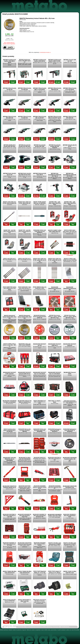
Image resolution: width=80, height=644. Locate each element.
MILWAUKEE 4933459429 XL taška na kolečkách (10, 402)
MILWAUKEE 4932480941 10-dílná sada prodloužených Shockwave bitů (40, 516)
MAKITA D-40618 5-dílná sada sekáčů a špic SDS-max (70, 231)
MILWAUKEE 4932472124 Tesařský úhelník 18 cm (10, 487)
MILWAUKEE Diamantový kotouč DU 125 (55, 288)
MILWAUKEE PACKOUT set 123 (40, 345)
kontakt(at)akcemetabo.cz (45, 52)
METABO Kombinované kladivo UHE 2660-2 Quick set (25, 61)
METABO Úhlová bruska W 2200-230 (25, 117)
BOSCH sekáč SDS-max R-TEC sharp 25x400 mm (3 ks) (10, 259)
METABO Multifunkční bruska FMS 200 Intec (10, 146)
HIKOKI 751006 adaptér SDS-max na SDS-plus (40, 203)
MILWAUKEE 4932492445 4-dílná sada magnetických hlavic (70, 516)
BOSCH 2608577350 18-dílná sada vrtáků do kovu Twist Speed (10, 288)
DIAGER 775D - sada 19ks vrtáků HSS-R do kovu (55, 203)
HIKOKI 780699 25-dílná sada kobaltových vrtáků (40, 288)
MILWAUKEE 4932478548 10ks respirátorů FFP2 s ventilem (40, 544)
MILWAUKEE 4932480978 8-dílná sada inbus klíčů (55, 515)
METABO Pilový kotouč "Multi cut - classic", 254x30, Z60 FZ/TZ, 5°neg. (70, 317)
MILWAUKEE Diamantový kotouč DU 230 (70, 288)
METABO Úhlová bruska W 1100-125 (25, 89)
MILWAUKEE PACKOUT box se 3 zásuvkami (55, 373)
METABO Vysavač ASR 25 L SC (70, 60)
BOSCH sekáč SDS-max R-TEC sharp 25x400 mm (10, 203)
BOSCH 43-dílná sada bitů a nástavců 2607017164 (10, 600)
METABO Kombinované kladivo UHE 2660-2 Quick (10, 61)
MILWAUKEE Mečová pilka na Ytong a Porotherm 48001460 (25, 430)
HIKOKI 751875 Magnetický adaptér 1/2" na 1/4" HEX (40, 572)
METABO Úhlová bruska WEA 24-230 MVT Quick (55, 117)
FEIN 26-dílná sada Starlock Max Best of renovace (40, 600)
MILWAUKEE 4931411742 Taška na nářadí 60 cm (25, 402)
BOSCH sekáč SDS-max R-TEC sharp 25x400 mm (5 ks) (25, 259)
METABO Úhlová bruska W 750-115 (10, 89)
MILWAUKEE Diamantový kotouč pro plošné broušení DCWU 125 (40, 317)
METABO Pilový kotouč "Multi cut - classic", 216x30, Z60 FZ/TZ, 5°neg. (55, 317)
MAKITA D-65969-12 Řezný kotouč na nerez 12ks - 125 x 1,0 (10, 345)
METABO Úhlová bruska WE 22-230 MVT (40, 117)
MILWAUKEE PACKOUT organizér (70, 345)
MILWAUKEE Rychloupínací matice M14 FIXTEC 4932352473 (55, 430)
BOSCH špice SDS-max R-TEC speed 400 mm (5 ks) (55, 260)
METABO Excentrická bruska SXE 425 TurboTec (55, 146)
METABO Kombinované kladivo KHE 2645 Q (40, 60)
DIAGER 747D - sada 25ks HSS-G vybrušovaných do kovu (25, 231)
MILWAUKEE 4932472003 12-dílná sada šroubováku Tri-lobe (55, 459)
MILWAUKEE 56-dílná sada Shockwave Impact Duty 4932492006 (40, 430)
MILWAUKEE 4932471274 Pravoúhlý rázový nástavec (40, 458)
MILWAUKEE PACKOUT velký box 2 (55, 345)
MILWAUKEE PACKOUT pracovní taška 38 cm (25, 373)
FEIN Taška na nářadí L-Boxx (55, 402)
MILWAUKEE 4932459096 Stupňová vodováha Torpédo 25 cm (40, 487)
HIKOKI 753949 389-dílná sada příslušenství (10, 572)
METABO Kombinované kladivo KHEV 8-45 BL (55, 60)
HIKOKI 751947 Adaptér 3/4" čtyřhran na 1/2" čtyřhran (55, 572)
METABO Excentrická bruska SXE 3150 (40, 146)
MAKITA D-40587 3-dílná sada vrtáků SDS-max (55, 231)
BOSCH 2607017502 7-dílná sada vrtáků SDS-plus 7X (25, 288)
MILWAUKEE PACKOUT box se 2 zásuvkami (40, 373)
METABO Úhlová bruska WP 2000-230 (70, 117)
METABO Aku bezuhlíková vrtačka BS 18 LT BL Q (55, 175)
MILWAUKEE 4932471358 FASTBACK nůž (70, 487)
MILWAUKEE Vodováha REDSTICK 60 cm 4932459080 (10, 459)
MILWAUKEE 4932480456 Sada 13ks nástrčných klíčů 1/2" (55, 487)
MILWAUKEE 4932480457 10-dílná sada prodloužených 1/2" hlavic (10, 544)
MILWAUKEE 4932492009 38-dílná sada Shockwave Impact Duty (25, 516)
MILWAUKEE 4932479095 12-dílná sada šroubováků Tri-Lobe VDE (10, 516)
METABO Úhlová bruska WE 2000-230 (10, 117)
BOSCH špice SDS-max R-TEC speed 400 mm (25, 203)
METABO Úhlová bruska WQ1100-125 (55, 89)
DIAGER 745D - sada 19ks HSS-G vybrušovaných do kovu (10, 231)
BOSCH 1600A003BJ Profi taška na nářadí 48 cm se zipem (40, 402)
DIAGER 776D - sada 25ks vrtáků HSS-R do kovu (70, 203)
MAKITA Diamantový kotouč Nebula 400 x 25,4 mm (25, 317)
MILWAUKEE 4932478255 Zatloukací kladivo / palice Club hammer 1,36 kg (25, 487)
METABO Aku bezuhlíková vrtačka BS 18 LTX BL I (70, 175)
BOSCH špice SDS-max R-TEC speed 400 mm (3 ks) (40, 260)
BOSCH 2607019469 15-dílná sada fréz (25, 600)
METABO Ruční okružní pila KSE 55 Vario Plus (25, 174)
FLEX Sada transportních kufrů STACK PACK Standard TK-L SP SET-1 (70, 402)
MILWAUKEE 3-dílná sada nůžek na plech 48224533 (25, 344)
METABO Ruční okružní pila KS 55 (10, 174)
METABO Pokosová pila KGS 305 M (40, 174)
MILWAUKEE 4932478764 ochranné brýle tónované (25, 544)
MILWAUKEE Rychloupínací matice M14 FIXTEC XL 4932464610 (70, 430)
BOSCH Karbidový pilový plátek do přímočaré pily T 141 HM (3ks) (10, 430)
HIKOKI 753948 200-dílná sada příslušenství (25, 572)
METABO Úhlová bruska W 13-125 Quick (70, 89)
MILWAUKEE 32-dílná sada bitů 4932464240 (25, 458)
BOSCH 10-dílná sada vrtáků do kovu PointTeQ (70, 259)
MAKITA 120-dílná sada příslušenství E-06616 (55, 544)
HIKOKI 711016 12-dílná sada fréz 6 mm (70, 572)
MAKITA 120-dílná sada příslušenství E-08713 (70, 544)
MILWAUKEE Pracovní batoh (70, 373)
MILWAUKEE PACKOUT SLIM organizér (10, 373)
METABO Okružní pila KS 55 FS (70, 146)
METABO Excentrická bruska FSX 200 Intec (25, 146)
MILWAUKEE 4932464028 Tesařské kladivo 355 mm (70, 459)
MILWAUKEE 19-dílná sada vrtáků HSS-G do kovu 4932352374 (40, 231)
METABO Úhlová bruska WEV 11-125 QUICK (40, 89)
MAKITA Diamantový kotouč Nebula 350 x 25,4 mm (10, 317)
